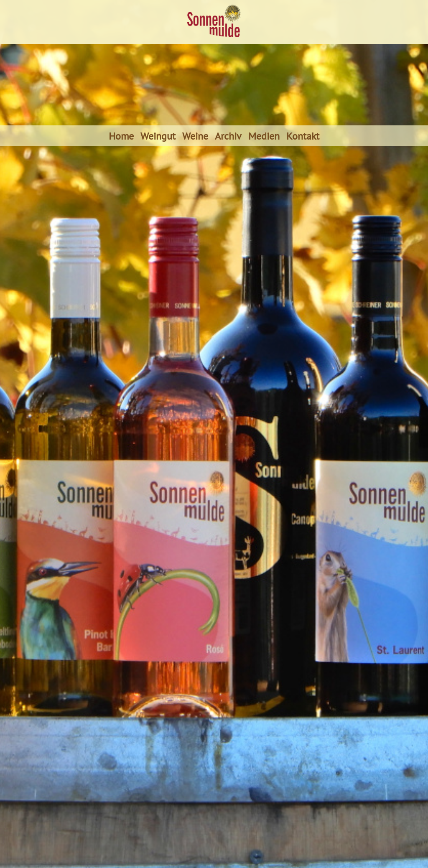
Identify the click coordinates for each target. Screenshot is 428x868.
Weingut (158, 136)
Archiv (228, 136)
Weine (195, 136)
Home (121, 136)
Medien (264, 136)
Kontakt (303, 136)
